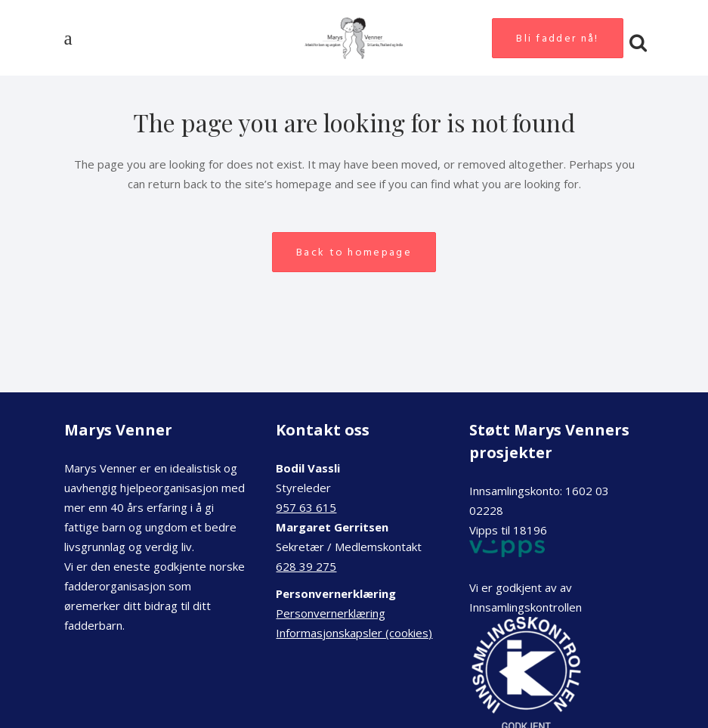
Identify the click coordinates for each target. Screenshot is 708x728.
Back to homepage (354, 252)
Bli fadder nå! (557, 38)
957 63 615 (306, 507)
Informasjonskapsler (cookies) (354, 633)
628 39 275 (306, 566)
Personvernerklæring (331, 613)
